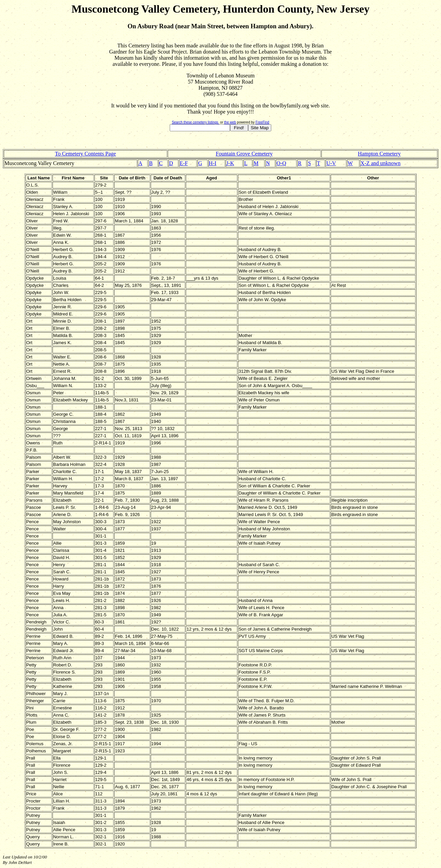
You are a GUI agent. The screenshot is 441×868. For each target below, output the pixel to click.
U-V (331, 163)
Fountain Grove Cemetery (244, 154)
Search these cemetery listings (195, 122)
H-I (213, 163)
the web (230, 122)
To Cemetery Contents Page (85, 154)
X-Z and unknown (381, 163)
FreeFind (262, 122)
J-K (230, 163)
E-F (184, 163)
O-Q (281, 163)
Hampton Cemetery (379, 154)
